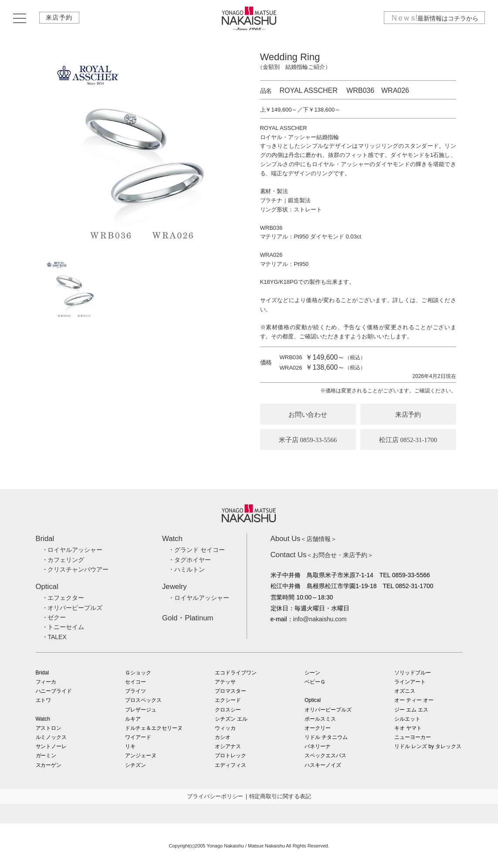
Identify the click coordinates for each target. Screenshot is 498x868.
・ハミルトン (186, 569)
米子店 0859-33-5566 (308, 440)
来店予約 (60, 19)
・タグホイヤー (190, 560)
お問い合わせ (308, 415)
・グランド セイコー (196, 550)
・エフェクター (63, 598)
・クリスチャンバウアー (75, 569)
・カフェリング (63, 560)
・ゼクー (54, 617)
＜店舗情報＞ (304, 539)
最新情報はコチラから (434, 19)
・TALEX (54, 637)
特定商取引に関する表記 (280, 796)
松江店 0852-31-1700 (408, 440)
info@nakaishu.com (320, 619)
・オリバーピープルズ (72, 608)
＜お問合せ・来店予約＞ (322, 555)
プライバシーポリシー (215, 796)
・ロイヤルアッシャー (72, 550)
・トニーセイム (63, 627)
